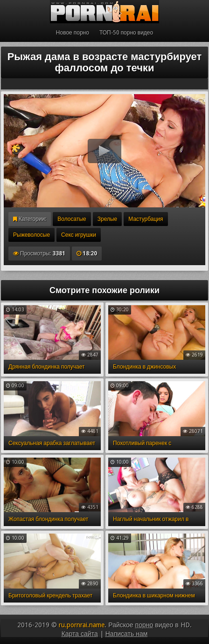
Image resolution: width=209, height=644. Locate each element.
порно (144, 625)
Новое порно (73, 33)
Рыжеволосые (31, 235)
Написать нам (127, 634)
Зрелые (108, 219)
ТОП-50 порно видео (126, 33)
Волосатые (72, 219)
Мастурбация (146, 219)
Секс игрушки (79, 235)
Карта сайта (80, 634)
